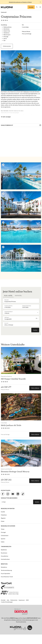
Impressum (22, 600)
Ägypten (3, 518)
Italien (3, 542)
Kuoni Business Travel (7, 577)
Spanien (3, 539)
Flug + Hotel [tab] (8, 295)
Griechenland (5, 535)
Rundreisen (4, 553)
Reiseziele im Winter (8, 508)
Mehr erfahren (35, 388)
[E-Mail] (17, 502)
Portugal (3, 532)
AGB (27, 600)
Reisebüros (4, 567)
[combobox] (21, 301)
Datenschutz (14, 600)
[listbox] (21, 312)
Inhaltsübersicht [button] (7, 125)
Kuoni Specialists (6, 573)
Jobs (8, 600)
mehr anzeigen (7, 117)
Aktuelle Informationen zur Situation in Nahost (20, 2)
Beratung (4, 564)
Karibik (3, 512)
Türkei (3, 529)
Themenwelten (6, 546)
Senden (37, 502)
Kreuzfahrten (5, 556)
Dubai (3, 521)
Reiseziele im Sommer (8, 526)
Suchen (35, 330)
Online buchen (7, 46)
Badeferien (4, 550)
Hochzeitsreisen (5, 559)
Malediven (4, 515)
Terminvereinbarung (6, 570)
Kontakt (31, 7)
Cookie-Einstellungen (7, 602)
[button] (37, 7)
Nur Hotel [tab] (18, 295)
